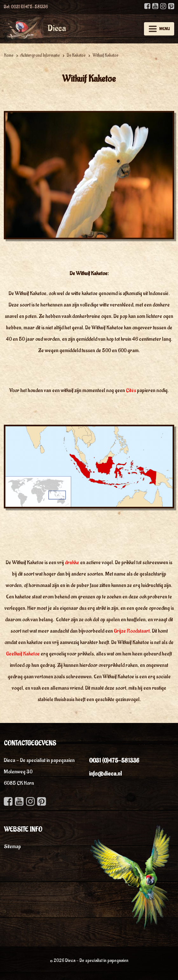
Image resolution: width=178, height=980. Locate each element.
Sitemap (12, 847)
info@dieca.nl (105, 774)
